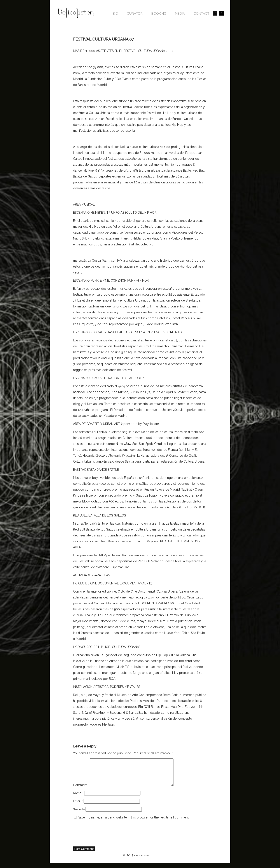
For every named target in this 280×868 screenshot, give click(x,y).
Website (79, 815)
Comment (81, 790)
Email (78, 806)
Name (78, 798)
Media (180, 14)
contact (201, 14)
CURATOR (135, 14)
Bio (115, 14)
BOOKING (159, 14)
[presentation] (106, 839)
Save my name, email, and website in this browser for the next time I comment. (134, 823)
